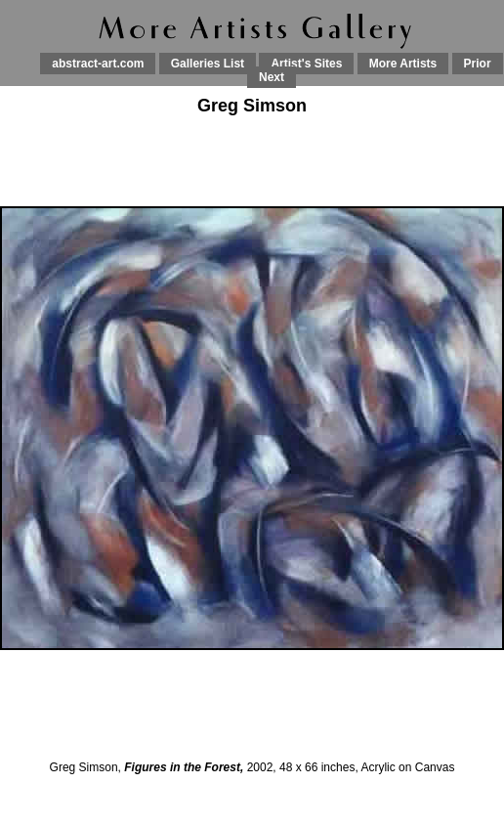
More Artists (403, 64)
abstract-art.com (98, 64)
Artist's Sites (306, 64)
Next (272, 77)
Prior (478, 64)
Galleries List (208, 64)
